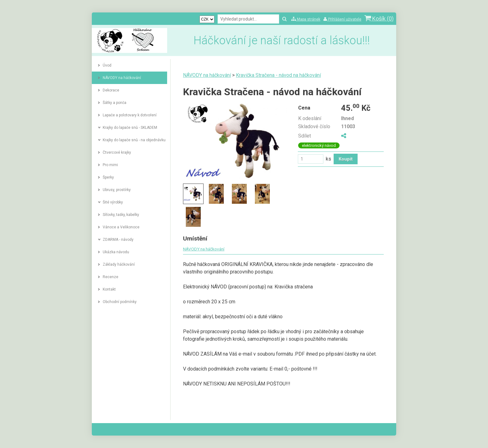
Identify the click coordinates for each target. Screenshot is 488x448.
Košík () (379, 19)
